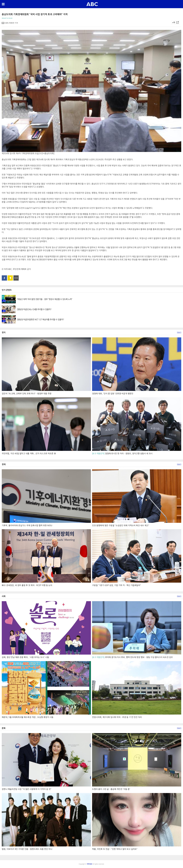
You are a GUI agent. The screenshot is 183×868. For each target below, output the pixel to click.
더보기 (179, 332)
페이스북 (4, 278)
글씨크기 (173, 22)
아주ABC (92, 4)
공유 (177, 22)
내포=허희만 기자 (11, 23)
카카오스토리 (10, 278)
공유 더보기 (16, 278)
